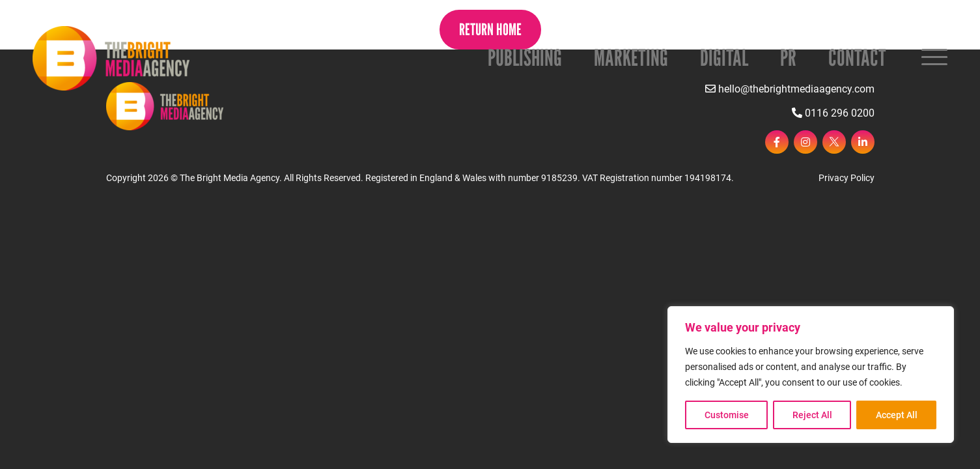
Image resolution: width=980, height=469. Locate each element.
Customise (727, 415)
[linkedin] (863, 142)
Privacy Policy (847, 178)
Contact (857, 57)
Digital (724, 57)
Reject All (812, 415)
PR (788, 57)
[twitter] (834, 142)
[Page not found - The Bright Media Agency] (111, 58)
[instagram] (805, 142)
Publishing (525, 57)
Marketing (631, 57)
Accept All (897, 415)
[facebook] (777, 142)
